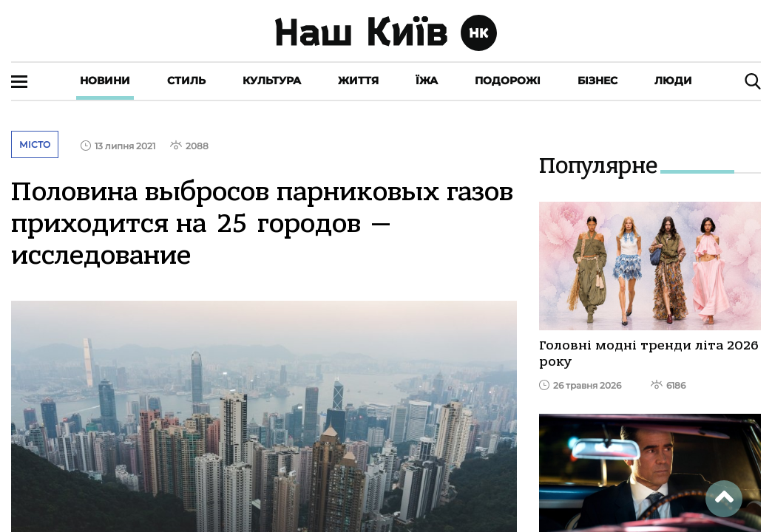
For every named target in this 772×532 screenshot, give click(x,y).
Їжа (427, 81)
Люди (673, 81)
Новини (105, 81)
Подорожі (508, 81)
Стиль (186, 81)
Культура (272, 81)
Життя (358, 81)
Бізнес (597, 81)
